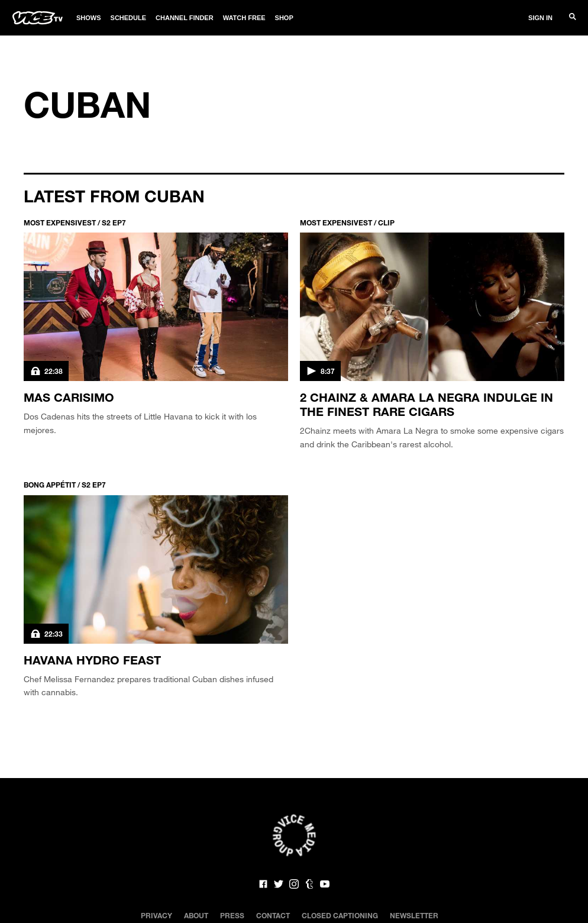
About (196, 915)
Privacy (156, 915)
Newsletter (414, 915)
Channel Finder (185, 18)
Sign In (540, 18)
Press (232, 915)
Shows (89, 18)
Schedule (129, 18)
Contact (273, 915)
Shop (284, 18)
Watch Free (244, 18)
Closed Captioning (340, 915)
